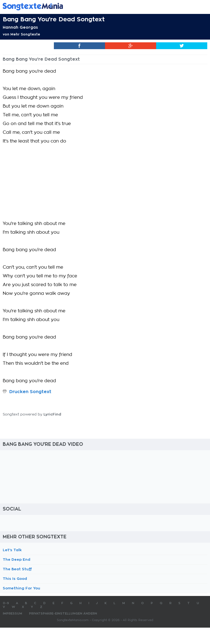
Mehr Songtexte (25, 34)
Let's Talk (12, 550)
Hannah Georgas (20, 27)
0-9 (6, 603)
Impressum (12, 614)
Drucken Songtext (30, 392)
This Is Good (15, 579)
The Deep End (17, 560)
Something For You (21, 588)
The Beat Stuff (17, 569)
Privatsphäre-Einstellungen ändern (63, 614)
